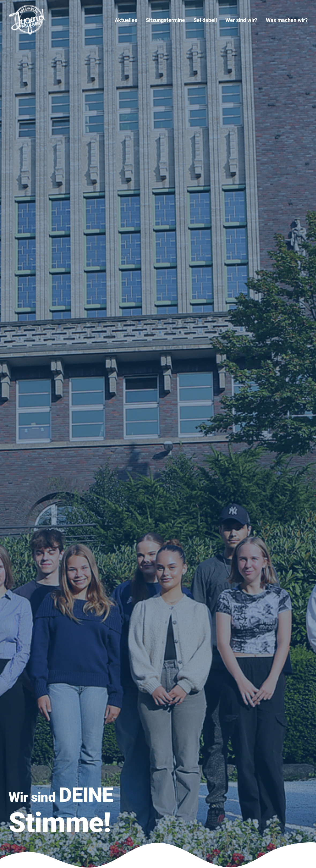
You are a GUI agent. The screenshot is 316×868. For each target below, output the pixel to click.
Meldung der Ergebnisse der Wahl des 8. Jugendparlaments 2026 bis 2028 (156, 270)
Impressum (127, 798)
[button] (39, 726)
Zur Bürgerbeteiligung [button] (151, 680)
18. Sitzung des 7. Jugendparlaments (148, 357)
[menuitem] (128, 20)
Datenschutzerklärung (137, 804)
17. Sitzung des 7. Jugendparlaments (246, 782)
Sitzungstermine (165, 20)
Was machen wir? (287, 20)
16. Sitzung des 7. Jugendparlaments (246, 802)
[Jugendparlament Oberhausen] (27, 20)
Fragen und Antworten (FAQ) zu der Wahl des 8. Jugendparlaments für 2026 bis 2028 (259, 279)
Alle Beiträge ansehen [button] (45, 272)
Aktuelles (126, 20)
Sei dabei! (205, 20)
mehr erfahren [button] (41, 643)
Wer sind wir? (241, 20)
